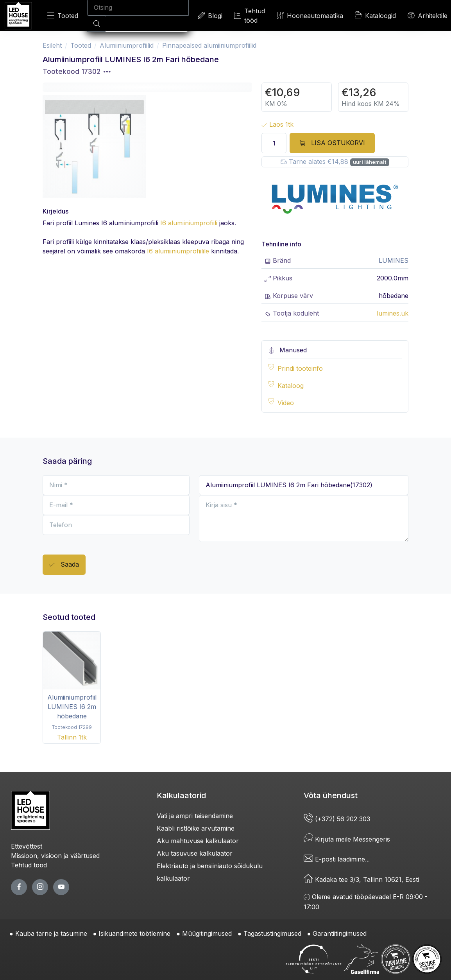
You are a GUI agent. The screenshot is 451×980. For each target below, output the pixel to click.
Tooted (63, 15)
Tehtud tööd (250, 16)
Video (286, 403)
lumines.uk (393, 313)
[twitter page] (40, 887)
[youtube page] (61, 887)
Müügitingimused (207, 933)
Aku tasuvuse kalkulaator (195, 853)
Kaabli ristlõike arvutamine (196, 828)
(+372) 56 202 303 (337, 819)
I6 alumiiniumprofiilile (178, 251)
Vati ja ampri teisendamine (195, 816)
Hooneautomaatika (310, 15)
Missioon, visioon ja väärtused (55, 856)
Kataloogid (375, 15)
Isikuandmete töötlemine (134, 933)
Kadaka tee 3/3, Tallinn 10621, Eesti (361, 879)
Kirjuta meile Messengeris (347, 839)
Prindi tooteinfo (300, 368)
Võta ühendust (331, 795)
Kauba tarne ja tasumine (51, 933)
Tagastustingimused (272, 933)
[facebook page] (19, 887)
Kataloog (291, 386)
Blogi (210, 15)
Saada (64, 565)
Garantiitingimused (340, 933)
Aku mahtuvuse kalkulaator (198, 841)
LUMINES (394, 260)
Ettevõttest (27, 846)
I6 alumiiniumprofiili (189, 223)
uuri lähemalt (370, 162)
